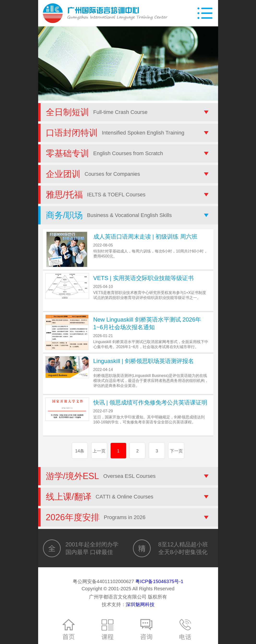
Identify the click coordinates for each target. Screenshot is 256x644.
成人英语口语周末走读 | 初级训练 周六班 (145, 237)
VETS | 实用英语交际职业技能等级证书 (143, 278)
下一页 (176, 451)
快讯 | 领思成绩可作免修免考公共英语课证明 (150, 402)
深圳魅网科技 (140, 604)
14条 (80, 451)
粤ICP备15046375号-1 (159, 581)
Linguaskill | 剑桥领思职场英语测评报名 (144, 361)
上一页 (99, 451)
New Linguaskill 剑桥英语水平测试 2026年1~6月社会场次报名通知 (147, 323)
